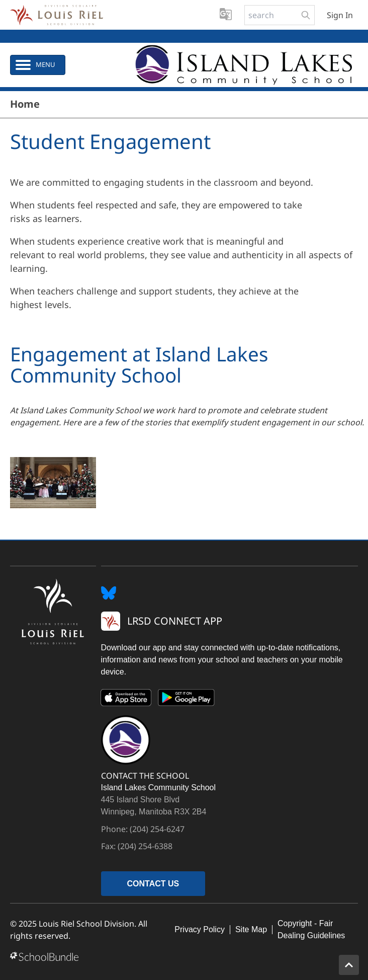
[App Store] (126, 700)
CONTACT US (153, 884)
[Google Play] (187, 700)
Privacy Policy (200, 929)
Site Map (251, 929)
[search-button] (306, 15)
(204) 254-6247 (157, 829)
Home (25, 104)
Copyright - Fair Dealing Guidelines (311, 929)
